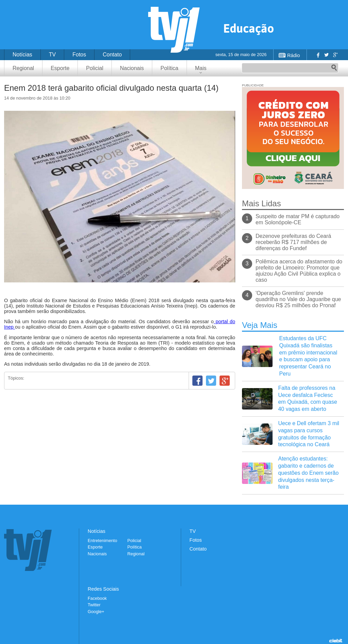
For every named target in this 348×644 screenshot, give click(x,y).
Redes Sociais (103, 589)
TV (52, 55)
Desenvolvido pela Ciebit (336, 641)
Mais (201, 68)
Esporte (60, 68)
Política (169, 68)
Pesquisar (334, 68)
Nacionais (132, 68)
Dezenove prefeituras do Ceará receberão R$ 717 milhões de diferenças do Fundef (293, 242)
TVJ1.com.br (174, 30)
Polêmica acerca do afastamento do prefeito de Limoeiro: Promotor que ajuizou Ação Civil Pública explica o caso (299, 271)
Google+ (335, 55)
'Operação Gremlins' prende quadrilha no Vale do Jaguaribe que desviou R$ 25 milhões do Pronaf (298, 299)
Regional (23, 68)
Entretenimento (102, 541)
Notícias (22, 55)
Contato (112, 55)
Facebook (317, 55)
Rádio (294, 55)
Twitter (326, 55)
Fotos (79, 55)
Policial (95, 68)
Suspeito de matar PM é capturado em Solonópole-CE (298, 219)
